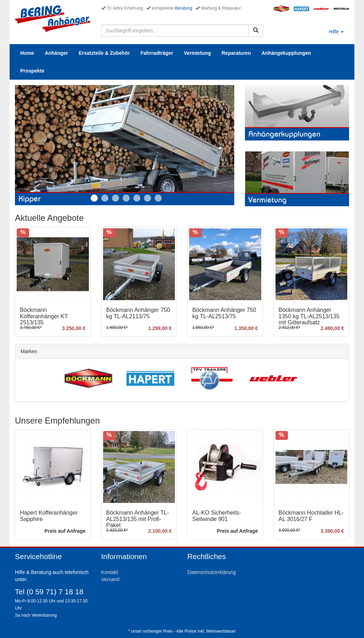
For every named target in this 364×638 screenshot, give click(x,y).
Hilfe (336, 32)
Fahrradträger (157, 53)
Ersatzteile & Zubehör (104, 53)
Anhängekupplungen (286, 53)
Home (27, 53)
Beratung (183, 8)
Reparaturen (236, 53)
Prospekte (32, 71)
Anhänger (56, 53)
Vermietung (197, 53)
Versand (110, 579)
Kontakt (110, 572)
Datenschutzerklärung (212, 572)
